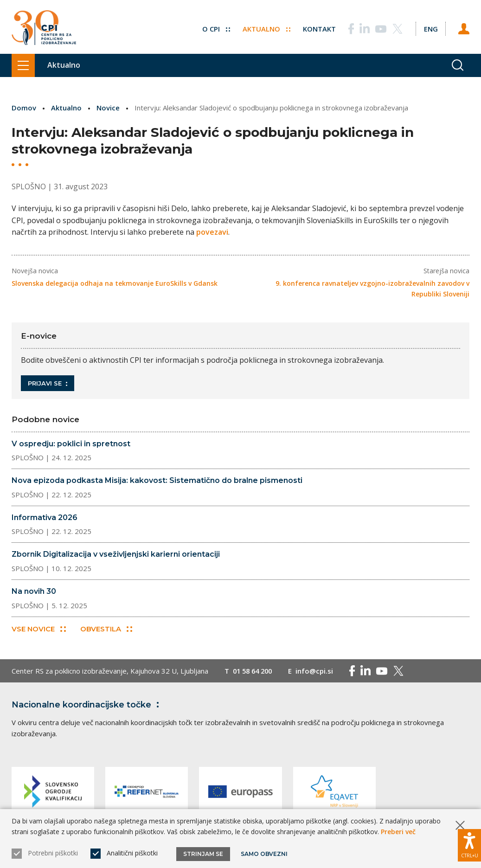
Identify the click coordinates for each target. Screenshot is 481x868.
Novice (108, 108)
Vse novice (39, 629)
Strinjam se (203, 854)
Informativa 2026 (45, 517)
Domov (24, 108)
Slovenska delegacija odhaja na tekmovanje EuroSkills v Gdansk (115, 283)
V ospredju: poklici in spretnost (71, 443)
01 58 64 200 (254, 671)
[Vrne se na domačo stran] (44, 28)
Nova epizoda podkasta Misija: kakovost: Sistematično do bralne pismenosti (157, 480)
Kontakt (319, 28)
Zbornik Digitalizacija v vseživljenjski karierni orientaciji (116, 554)
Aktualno (266, 28)
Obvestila (106, 629)
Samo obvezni (264, 854)
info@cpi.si (318, 671)
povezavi (212, 232)
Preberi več (398, 832)
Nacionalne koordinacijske (87, 705)
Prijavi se (48, 383)
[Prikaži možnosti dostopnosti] (469, 845)
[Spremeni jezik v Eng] (430, 28)
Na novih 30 (34, 591)
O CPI (216, 28)
